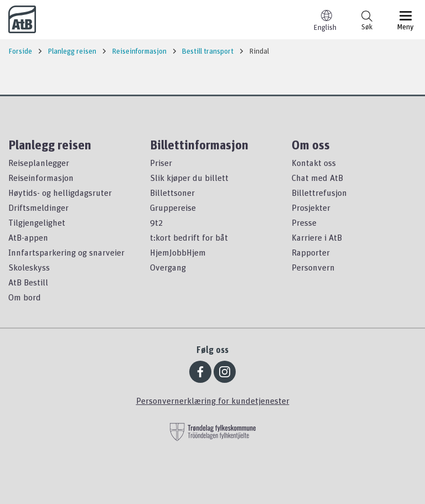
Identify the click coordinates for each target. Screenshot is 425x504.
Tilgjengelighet (37, 222)
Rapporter (311, 252)
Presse (304, 222)
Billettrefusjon (319, 193)
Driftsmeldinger (38, 207)
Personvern (313, 267)
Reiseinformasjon (41, 178)
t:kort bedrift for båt (189, 237)
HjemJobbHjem (178, 252)
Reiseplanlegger (39, 163)
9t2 (156, 222)
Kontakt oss (314, 163)
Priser (161, 163)
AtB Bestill (28, 282)
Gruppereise (173, 207)
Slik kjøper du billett (189, 178)
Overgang (168, 267)
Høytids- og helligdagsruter (60, 193)
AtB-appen (28, 237)
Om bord (25, 297)
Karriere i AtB (317, 237)
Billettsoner (172, 193)
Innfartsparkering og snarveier (66, 252)
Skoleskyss (29, 267)
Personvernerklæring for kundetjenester (213, 401)
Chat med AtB (317, 178)
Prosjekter (311, 207)
